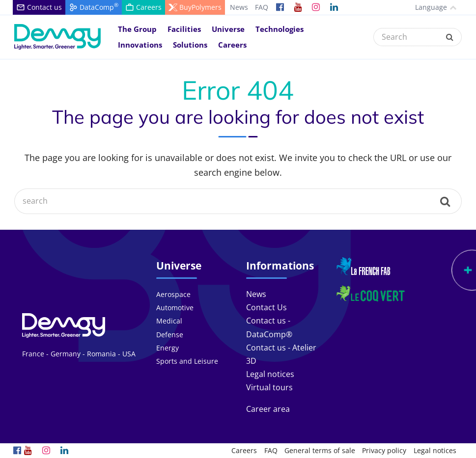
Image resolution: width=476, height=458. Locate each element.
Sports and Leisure (187, 361)
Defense (170, 335)
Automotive (175, 308)
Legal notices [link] (270, 374)
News (239, 7)
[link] (280, 7)
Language (427, 7)
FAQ (262, 7)
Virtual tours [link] (269, 387)
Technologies (280, 29)
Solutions (190, 45)
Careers (232, 45)
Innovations (140, 45)
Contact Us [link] (266, 307)
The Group (137, 29)
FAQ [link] (271, 450)
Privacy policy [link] (384, 450)
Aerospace (173, 294)
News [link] (256, 294)
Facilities (184, 29)
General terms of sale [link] (320, 450)
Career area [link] (268, 409)
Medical (169, 321)
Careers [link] (244, 450)
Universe (228, 29)
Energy (168, 348)
